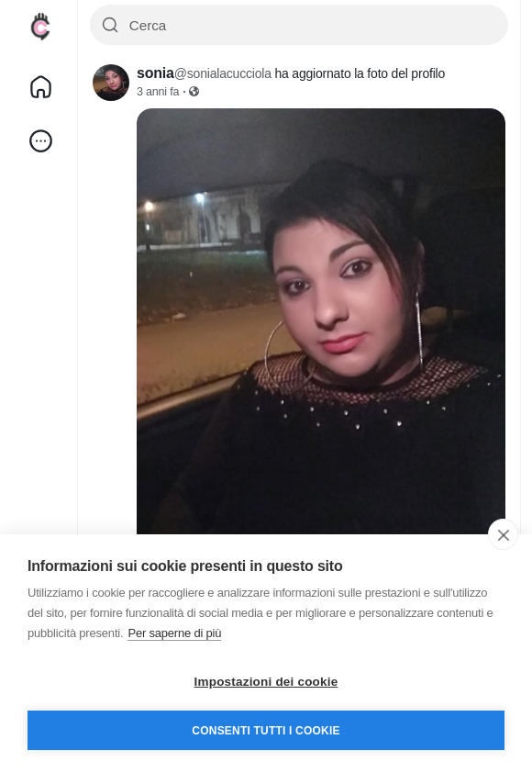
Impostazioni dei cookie (266, 682)
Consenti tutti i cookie (266, 731)
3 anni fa (158, 92)
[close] (503, 534)
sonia (155, 73)
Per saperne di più (174, 633)
